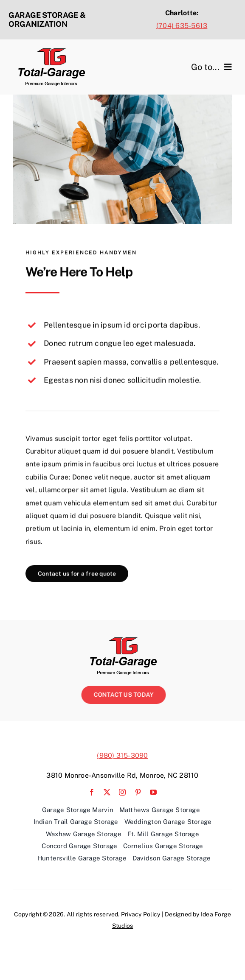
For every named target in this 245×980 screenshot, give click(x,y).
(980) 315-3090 (122, 755)
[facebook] (92, 792)
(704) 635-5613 (182, 26)
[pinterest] (138, 792)
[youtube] (153, 792)
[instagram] (122, 792)
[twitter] (107, 792)
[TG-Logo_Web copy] (51, 51)
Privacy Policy (141, 914)
